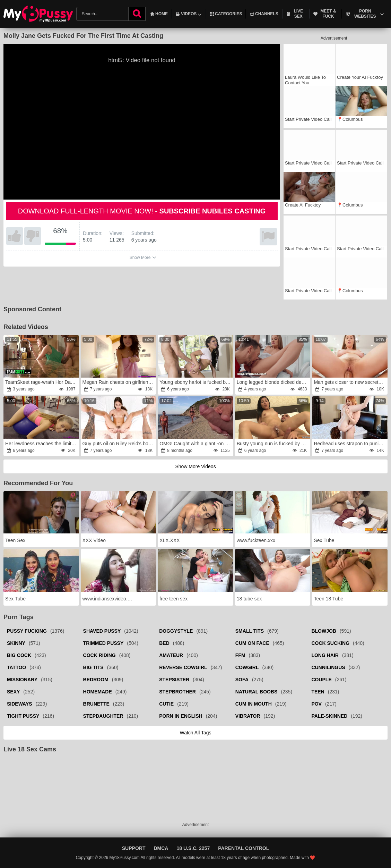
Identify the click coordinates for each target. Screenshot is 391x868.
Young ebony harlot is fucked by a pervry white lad (196, 382)
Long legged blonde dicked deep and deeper (273, 382)
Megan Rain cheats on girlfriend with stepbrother (119, 382)
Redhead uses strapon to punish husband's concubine (350, 444)
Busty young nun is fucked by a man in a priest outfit (273, 444)
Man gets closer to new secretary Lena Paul (350, 382)
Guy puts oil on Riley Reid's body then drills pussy (119, 444)
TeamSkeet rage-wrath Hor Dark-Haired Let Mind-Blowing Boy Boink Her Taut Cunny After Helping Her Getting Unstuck (42, 382)
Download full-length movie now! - (142, 211)
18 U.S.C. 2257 (193, 848)
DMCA (161, 848)
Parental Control (244, 848)
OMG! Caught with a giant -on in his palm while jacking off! (196, 444)
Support (134, 848)
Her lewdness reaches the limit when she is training (42, 444)
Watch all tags (195, 733)
